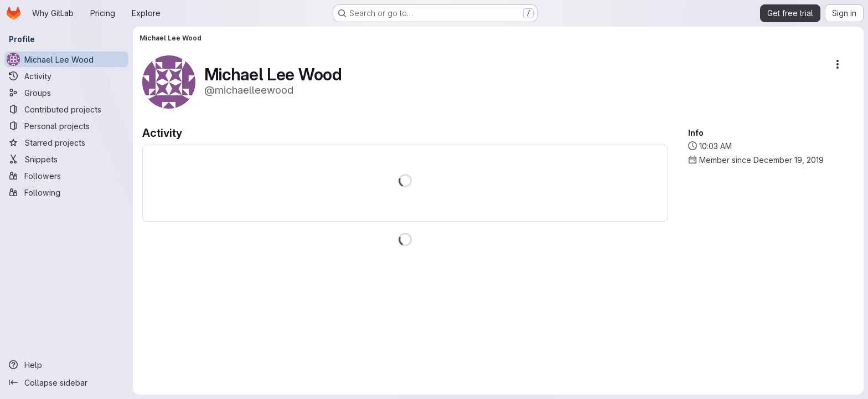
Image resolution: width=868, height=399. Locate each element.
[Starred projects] (66, 142)
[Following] (66, 192)
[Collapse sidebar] (66, 382)
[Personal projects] (66, 126)
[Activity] (66, 76)
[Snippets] (66, 159)
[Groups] (66, 93)
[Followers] (66, 176)
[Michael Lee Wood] (66, 59)
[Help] (66, 365)
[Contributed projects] (66, 109)
